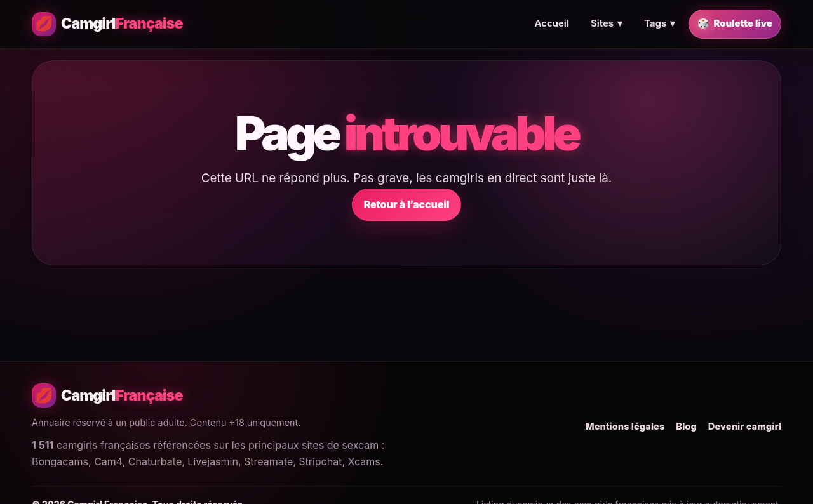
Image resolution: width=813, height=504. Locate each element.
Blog (686, 427)
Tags (660, 24)
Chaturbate (155, 461)
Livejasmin (213, 461)
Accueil (551, 23)
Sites (607, 24)
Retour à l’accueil (407, 204)
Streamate (268, 461)
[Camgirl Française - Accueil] (107, 24)
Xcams (364, 461)
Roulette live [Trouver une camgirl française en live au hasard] (735, 24)
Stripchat (320, 461)
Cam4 (108, 461)
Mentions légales (625, 427)
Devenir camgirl (745, 427)
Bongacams (60, 461)
